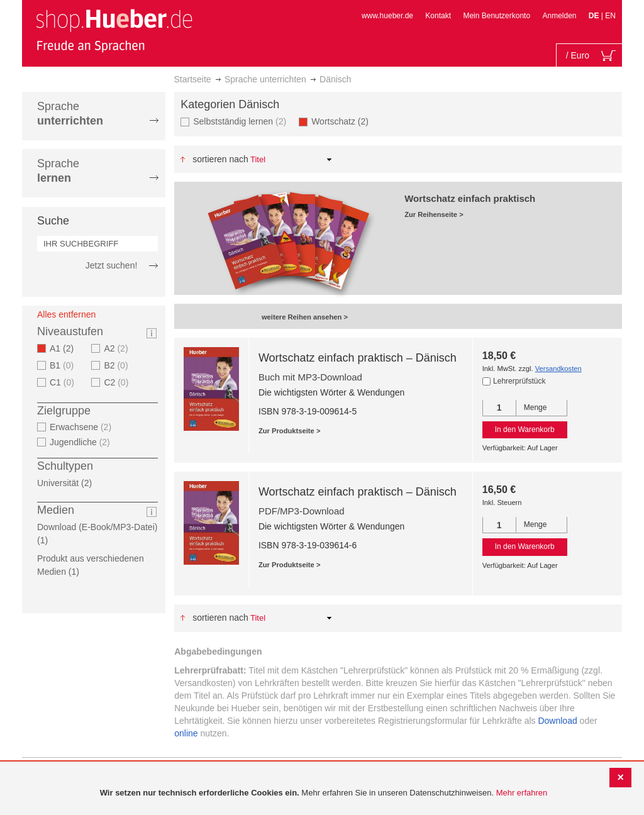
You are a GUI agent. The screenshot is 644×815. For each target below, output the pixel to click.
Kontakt (438, 16)
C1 (64, 382)
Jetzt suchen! (112, 265)
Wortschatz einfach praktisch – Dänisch (358, 358)
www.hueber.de (387, 16)
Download (557, 721)
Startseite (193, 79)
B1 (63, 365)
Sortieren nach (220, 159)
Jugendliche (81, 442)
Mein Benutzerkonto (497, 16)
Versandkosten (558, 369)
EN (610, 16)
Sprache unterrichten (265, 79)
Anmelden (559, 16)
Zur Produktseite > (290, 431)
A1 (65, 348)
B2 (117, 365)
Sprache (70, 114)
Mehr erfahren (522, 793)
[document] (324, 793)
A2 (117, 348)
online (186, 733)
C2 (118, 382)
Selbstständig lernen (241, 121)
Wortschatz (344, 121)
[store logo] (114, 30)
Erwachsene (82, 427)
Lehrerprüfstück (519, 381)
